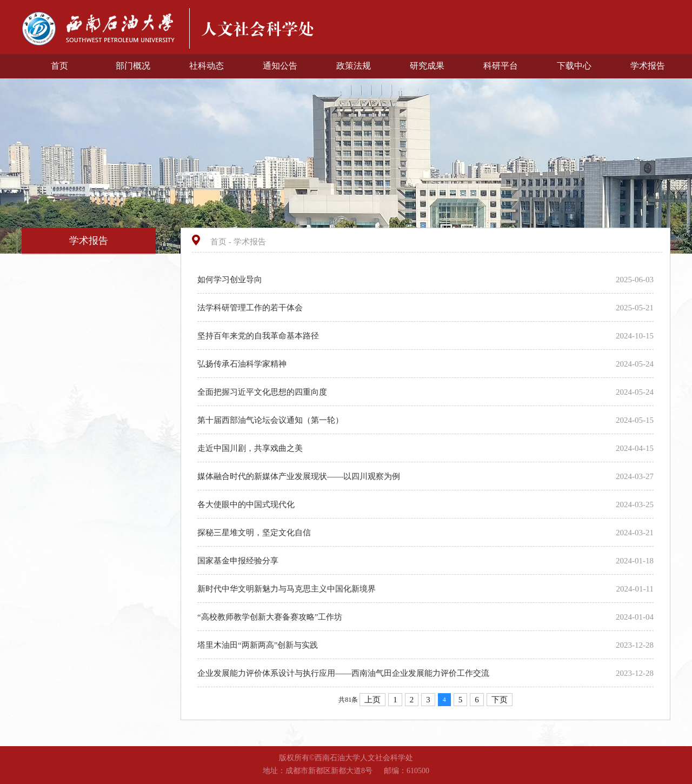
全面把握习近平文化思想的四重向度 (263, 392)
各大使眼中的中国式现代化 (247, 504)
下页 (500, 700)
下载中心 (574, 66)
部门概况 (133, 66)
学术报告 (648, 66)
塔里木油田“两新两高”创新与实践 (259, 645)
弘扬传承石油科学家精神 (243, 364)
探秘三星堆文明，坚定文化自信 (255, 533)
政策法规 (354, 66)
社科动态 (207, 66)
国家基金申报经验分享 (239, 561)
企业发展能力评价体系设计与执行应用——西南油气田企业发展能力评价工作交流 (344, 673)
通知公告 (280, 66)
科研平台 (501, 66)
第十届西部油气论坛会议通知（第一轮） (271, 420)
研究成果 (427, 66)
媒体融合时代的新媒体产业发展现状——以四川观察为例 (300, 476)
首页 (59, 66)
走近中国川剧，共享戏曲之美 (251, 448)
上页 (372, 700)
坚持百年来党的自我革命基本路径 (259, 336)
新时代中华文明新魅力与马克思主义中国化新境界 (288, 589)
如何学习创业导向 (231, 280)
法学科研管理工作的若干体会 (251, 308)
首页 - (222, 242)
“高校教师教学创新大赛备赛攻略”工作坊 (271, 617)
